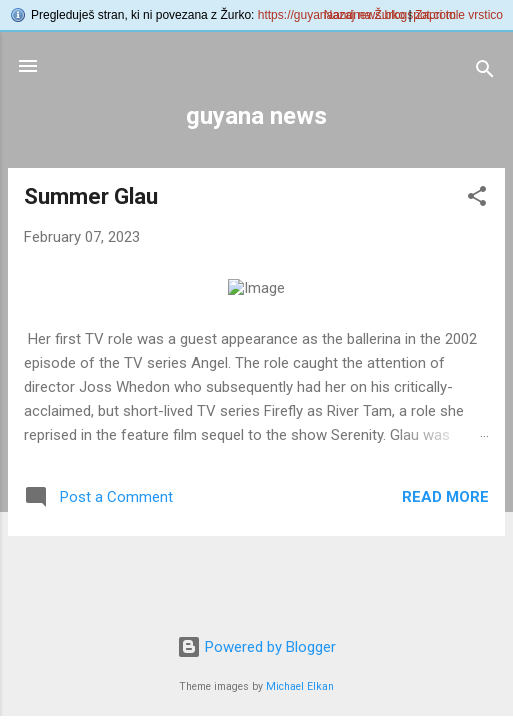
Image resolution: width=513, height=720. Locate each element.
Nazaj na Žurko (364, 15)
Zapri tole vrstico (459, 15)
